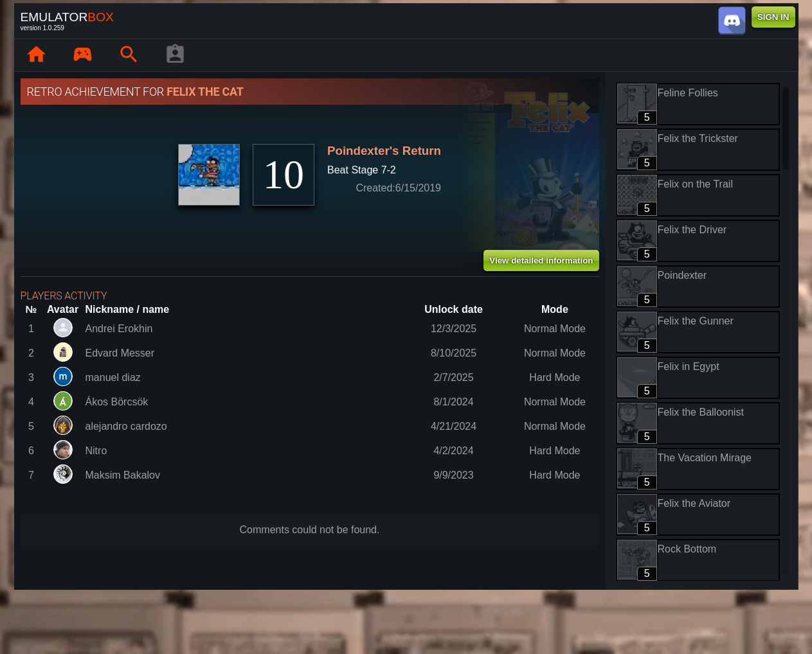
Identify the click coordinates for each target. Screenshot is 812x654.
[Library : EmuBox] (83, 55)
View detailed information (541, 261)
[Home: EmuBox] (37, 55)
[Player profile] (176, 55)
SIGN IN (773, 17)
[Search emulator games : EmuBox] (129, 55)
